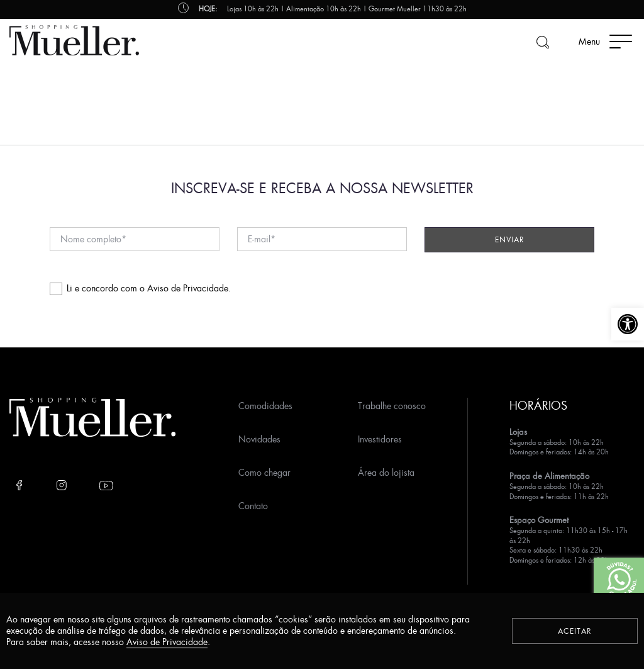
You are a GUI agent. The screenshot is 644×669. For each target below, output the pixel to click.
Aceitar (575, 631)
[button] (628, 324)
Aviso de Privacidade (188, 288)
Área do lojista (386, 472)
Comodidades (265, 406)
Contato (253, 506)
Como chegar (264, 472)
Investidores (380, 439)
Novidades (259, 439)
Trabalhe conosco (392, 406)
